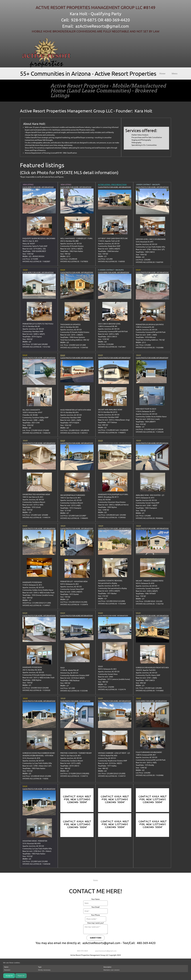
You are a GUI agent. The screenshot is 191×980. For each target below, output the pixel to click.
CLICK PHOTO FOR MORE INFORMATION (114, 358)
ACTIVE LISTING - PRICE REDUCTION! (112, 185)
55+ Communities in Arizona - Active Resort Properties (88, 74)
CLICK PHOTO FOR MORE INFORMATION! (114, 187)
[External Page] (39, 213)
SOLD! (63, 355)
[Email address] (105, 951)
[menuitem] (162, 74)
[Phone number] (81, 951)
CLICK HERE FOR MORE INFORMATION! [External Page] (38, 187)
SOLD (62, 441)
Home (95, 880)
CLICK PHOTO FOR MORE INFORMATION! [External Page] (152, 187)
